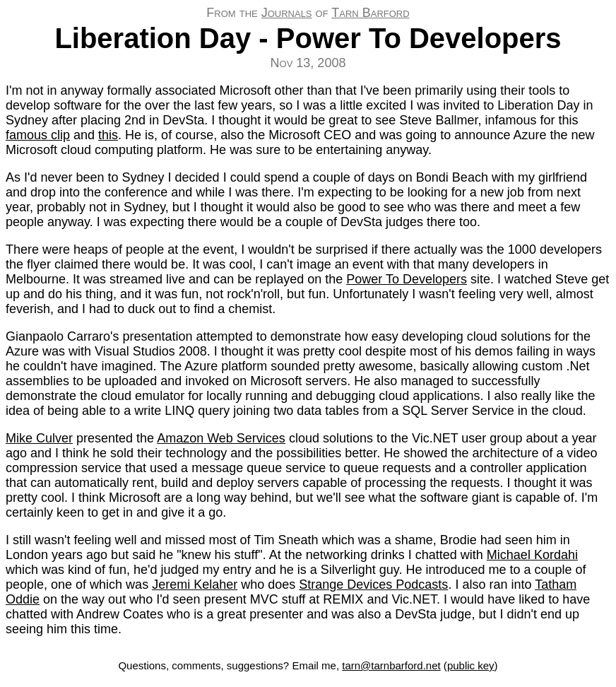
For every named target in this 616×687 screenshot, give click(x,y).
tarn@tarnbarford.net (391, 665)
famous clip (38, 135)
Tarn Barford (370, 13)
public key (471, 665)
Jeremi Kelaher (195, 585)
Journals (287, 13)
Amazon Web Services (221, 438)
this (108, 135)
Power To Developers (407, 279)
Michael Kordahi (532, 555)
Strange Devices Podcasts (373, 585)
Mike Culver (39, 438)
